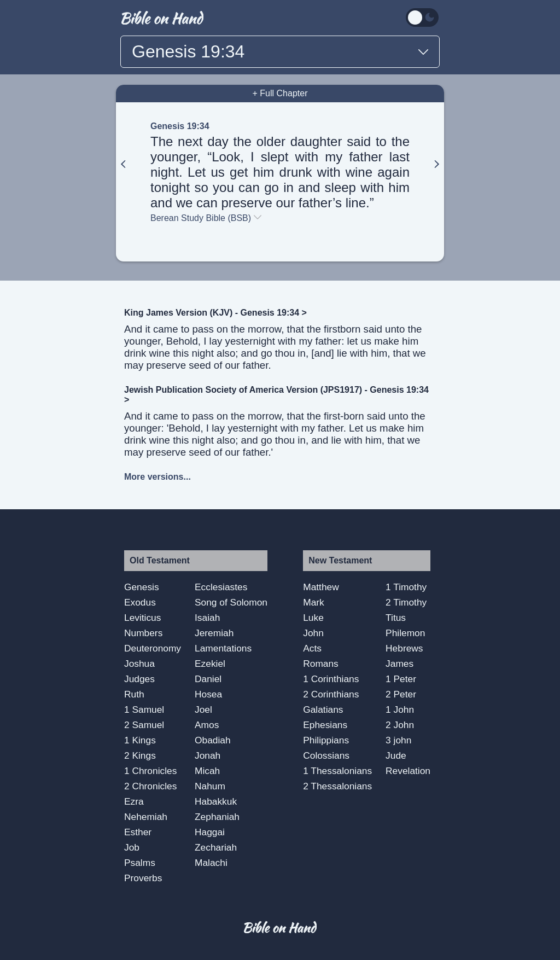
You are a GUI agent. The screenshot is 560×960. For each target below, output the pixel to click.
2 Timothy (406, 602)
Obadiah (213, 740)
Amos (207, 725)
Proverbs (143, 878)
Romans (321, 664)
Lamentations (223, 648)
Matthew (321, 587)
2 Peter (401, 694)
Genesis (142, 587)
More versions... (157, 477)
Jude (396, 755)
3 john (398, 740)
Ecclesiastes (221, 587)
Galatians (323, 709)
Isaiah (207, 618)
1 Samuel (144, 709)
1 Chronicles (150, 771)
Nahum (210, 786)
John (313, 633)
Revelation (408, 771)
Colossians (326, 755)
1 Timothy (406, 587)
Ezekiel (210, 664)
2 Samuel (144, 725)
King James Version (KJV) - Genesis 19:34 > (215, 313)
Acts (312, 648)
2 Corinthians (331, 694)
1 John (400, 709)
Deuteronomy (153, 648)
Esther (138, 832)
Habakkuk (216, 801)
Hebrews (404, 648)
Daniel (208, 679)
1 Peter (401, 679)
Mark (314, 602)
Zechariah (216, 847)
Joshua (139, 664)
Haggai (210, 832)
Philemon (405, 633)
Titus (396, 618)
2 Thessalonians (337, 786)
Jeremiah (214, 633)
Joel (203, 709)
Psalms (140, 863)
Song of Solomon (231, 602)
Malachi (211, 863)
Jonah (208, 755)
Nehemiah (146, 817)
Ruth (134, 694)
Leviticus (142, 618)
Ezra (134, 801)
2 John (400, 725)
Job (132, 847)
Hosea (208, 694)
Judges (139, 679)
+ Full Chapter (280, 93)
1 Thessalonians (337, 771)
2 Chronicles (150, 786)
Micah (207, 771)
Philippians (326, 740)
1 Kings (140, 740)
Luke (313, 618)
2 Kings (140, 755)
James (399, 664)
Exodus (140, 602)
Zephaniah (217, 817)
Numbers (143, 633)
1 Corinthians (331, 679)
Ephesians (325, 725)
